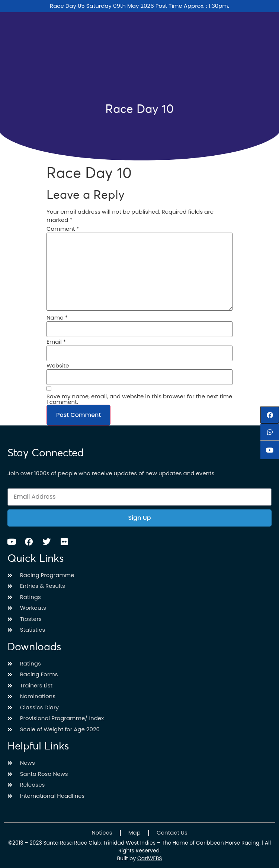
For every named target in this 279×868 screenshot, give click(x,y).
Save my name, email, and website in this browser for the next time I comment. (139, 399)
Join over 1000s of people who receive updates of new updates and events (111, 473)
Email (56, 342)
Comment (63, 229)
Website (58, 365)
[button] (270, 415)
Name (57, 318)
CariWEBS (150, 858)
